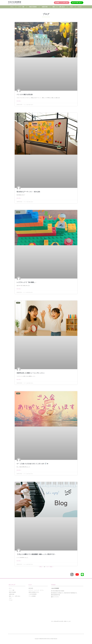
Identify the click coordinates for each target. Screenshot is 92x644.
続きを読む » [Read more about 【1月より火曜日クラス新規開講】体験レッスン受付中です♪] (19, 561)
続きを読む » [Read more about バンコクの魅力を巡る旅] (19, 101)
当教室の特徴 (45, 7)
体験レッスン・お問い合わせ (59, 7)
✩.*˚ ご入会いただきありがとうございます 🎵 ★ (32, 464)
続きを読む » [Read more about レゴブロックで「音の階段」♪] (19, 289)
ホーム (12, 7)
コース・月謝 (21, 7)
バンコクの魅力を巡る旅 (25, 95)
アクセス (80, 7)
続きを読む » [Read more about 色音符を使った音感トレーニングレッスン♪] (19, 380)
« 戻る (40, 567)
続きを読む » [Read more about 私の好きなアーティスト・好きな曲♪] (19, 198)
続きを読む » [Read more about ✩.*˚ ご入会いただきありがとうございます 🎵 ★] (19, 470)
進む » (52, 567)
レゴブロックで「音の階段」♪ (26, 282)
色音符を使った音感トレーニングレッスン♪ (31, 373)
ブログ (71, 7)
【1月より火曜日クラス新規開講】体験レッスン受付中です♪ (36, 554)
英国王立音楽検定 (33, 7)
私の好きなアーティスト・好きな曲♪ (29, 192)
